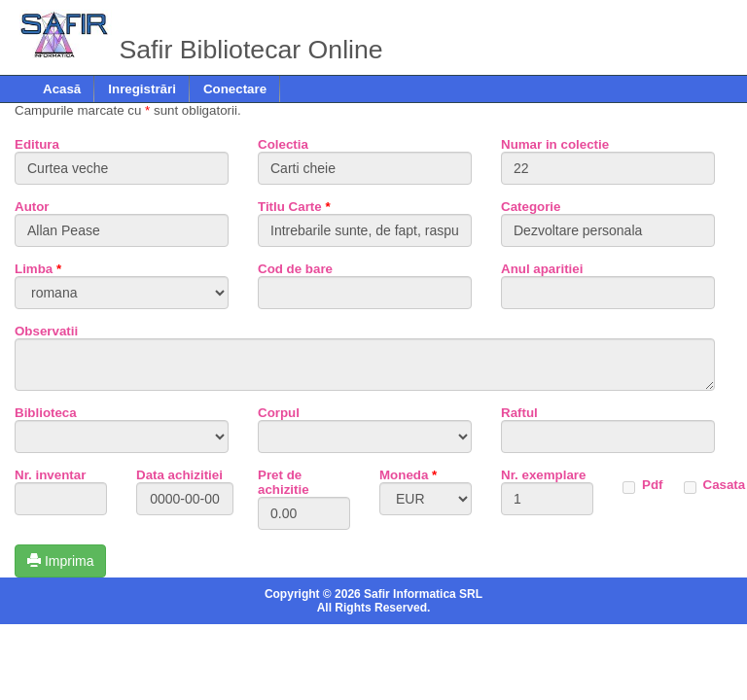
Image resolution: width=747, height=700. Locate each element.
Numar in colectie (555, 144)
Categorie (531, 207)
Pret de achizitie (284, 482)
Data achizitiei (179, 475)
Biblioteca (46, 413)
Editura (37, 144)
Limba (38, 269)
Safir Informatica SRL (423, 594)
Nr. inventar (50, 475)
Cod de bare (295, 269)
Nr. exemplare (543, 475)
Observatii (46, 331)
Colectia (283, 144)
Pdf (652, 485)
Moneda (408, 475)
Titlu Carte (294, 207)
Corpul (279, 413)
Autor (32, 207)
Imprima (60, 561)
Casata (725, 485)
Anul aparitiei (542, 269)
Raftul (519, 413)
